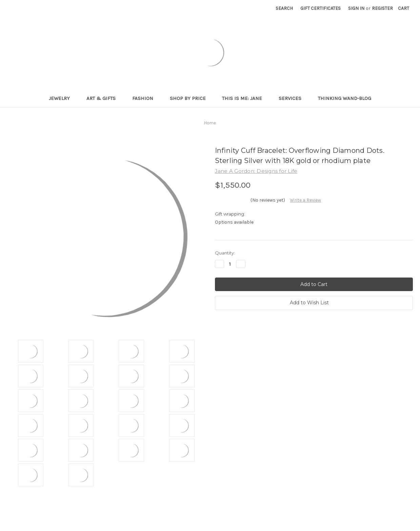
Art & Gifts (104, 98)
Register (382, 8)
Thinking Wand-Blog (345, 98)
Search (284, 8)
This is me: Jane (245, 98)
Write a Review (305, 200)
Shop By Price (191, 98)
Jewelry (62, 98)
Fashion (146, 98)
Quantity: (225, 253)
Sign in (356, 8)
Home (210, 123)
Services (293, 98)
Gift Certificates (321, 8)
